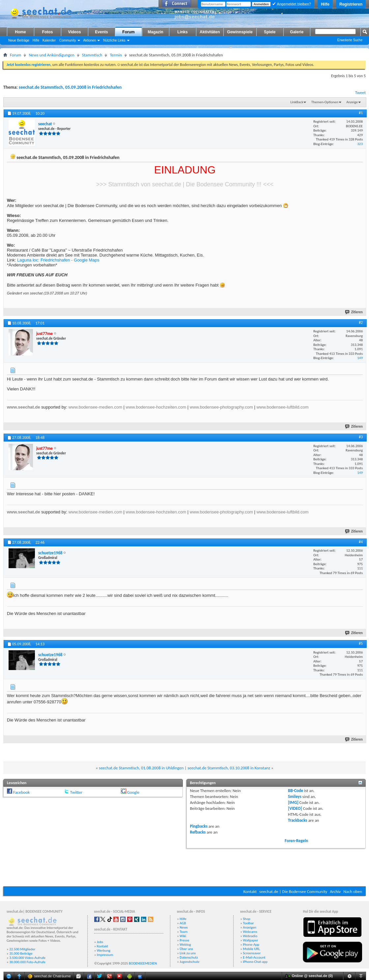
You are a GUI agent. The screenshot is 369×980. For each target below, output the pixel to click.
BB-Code (296, 791)
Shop (246, 919)
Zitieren (354, 312)
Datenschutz (189, 957)
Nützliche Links (114, 40)
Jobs (100, 942)
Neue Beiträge (19, 40)
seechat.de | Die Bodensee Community (293, 891)
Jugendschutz (189, 962)
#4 (361, 542)
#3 (361, 437)
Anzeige (352, 102)
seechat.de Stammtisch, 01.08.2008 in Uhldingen (141, 768)
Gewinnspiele (240, 32)
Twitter (76, 792)
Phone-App (251, 945)
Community (68, 40)
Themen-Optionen (325, 102)
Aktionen (90, 40)
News (184, 927)
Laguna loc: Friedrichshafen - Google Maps (58, 260)
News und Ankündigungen (51, 55)
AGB (183, 923)
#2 (361, 322)
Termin (116, 55)
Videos (74, 32)
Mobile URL (251, 949)
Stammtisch (92, 55)
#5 (361, 643)
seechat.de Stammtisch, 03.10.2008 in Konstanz (229, 768)
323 (360, 144)
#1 (361, 113)
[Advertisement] (184, 867)
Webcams (250, 932)
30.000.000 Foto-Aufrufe (27, 962)
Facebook (21, 792)
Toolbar (248, 923)
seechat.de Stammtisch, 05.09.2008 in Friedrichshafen (70, 87)
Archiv (335, 891)
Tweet (360, 92)
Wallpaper (250, 940)
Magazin (155, 32)
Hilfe (325, 4)
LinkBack (297, 102)
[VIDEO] (295, 808)
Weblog (185, 945)
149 (360, 358)
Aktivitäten (210, 32)
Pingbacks (199, 826)
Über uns (186, 949)
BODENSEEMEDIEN (143, 963)
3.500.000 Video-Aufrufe (27, 958)
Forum (128, 32)
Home (20, 32)
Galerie (297, 32)
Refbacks (198, 832)
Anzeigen (250, 927)
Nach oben (353, 891)
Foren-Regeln (296, 841)
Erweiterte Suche (350, 40)
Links (182, 32)
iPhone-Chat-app (255, 962)
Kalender (49, 40)
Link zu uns (188, 953)
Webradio (250, 936)
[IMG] (293, 802)
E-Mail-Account (254, 957)
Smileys (295, 796)
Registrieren (351, 4)
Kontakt (250, 891)
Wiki (183, 936)
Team (184, 932)
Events (101, 32)
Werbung (104, 950)
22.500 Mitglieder (22, 949)
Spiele (270, 32)
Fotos (48, 32)
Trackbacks (298, 820)
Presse (184, 940)
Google (133, 792)
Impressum (105, 955)
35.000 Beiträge (21, 953)
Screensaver (252, 953)
